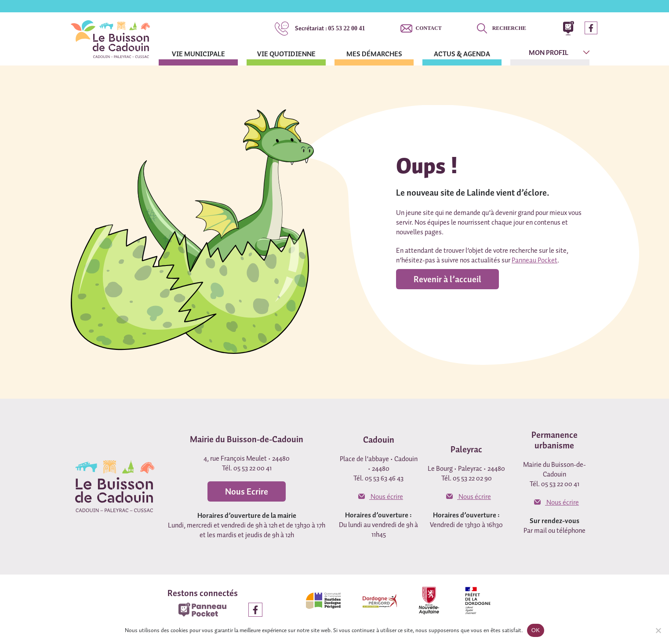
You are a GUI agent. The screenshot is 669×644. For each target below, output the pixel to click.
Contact (429, 28)
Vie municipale (198, 54)
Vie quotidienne (286, 54)
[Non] (658, 630)
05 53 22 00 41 (330, 28)
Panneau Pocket (534, 260)
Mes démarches (374, 54)
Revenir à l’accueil (447, 279)
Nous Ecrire (247, 491)
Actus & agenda (462, 54)
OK (536, 630)
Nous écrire (381, 496)
